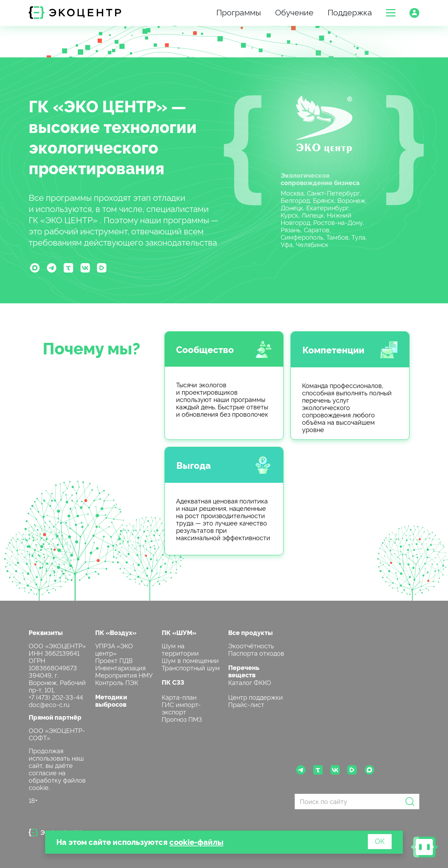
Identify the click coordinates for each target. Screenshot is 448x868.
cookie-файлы (196, 842)
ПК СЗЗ (173, 682)
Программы (239, 12)
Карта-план (179, 697)
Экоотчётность (251, 645)
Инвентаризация (120, 667)
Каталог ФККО (250, 682)
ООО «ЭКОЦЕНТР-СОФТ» (57, 734)
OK (380, 841)
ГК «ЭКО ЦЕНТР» (98, 105)
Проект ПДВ (114, 660)
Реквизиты (46, 632)
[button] (391, 13)
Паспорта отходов (256, 653)
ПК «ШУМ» (179, 632)
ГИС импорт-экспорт (181, 708)
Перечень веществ (244, 671)
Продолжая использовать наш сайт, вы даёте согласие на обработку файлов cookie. (57, 769)
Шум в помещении (190, 660)
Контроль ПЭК (117, 682)
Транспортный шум (191, 667)
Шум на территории (180, 649)
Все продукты (250, 632)
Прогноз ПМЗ (182, 719)
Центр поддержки (255, 697)
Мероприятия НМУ (124, 675)
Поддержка (350, 12)
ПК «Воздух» (116, 632)
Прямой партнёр (55, 717)
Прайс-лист (246, 704)
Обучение (294, 12)
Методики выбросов (111, 700)
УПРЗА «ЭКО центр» (114, 649)
